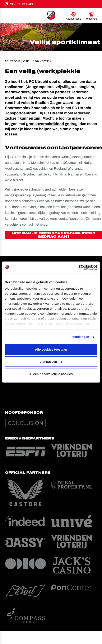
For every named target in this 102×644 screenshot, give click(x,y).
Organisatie (41, 61)
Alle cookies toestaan (51, 349)
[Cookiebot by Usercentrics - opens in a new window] (79, 267)
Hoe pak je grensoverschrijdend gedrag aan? (54, 235)
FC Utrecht (13, 61)
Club (26, 61)
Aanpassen (51, 362)
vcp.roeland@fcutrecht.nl (23, 174)
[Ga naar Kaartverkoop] (73, 16)
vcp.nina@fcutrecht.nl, (66, 163)
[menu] (8, 16)
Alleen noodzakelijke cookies (51, 374)
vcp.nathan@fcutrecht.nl (31, 169)
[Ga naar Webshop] (92, 16)
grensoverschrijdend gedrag (52, 124)
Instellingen (80, 337)
